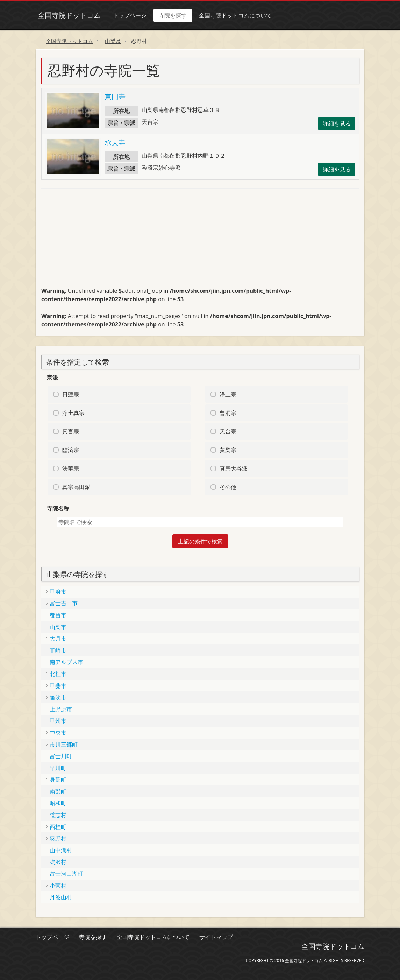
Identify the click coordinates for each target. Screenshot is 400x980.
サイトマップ (216, 937)
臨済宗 (71, 450)
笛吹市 (58, 697)
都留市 (58, 615)
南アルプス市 (66, 662)
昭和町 (58, 803)
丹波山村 (61, 897)
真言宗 (71, 431)
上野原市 (61, 709)
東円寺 (115, 97)
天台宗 (228, 431)
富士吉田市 (64, 603)
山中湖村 (61, 850)
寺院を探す (171, 15)
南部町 (58, 791)
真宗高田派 (76, 487)
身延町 (58, 780)
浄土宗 (228, 394)
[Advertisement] (94, 241)
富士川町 (61, 756)
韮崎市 (58, 650)
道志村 (58, 815)
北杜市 (58, 674)
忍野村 (58, 838)
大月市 (58, 639)
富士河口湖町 (66, 874)
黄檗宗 (228, 450)
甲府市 (58, 592)
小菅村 (58, 886)
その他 (228, 487)
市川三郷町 (64, 745)
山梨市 (58, 627)
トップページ (128, 15)
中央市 (58, 733)
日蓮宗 (71, 394)
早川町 (58, 768)
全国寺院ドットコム (67, 15)
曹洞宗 (228, 413)
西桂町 (58, 827)
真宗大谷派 (234, 468)
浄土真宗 (73, 413)
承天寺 (115, 143)
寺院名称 (58, 508)
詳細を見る (337, 124)
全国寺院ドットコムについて (233, 15)
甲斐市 (58, 686)
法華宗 (71, 468)
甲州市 (58, 721)
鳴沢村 (58, 862)
